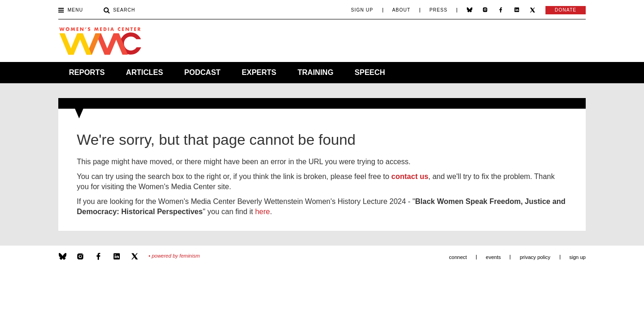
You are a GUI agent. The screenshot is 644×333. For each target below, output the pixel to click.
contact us (410, 176)
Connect (458, 257)
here (262, 212)
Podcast (202, 73)
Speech (370, 73)
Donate (566, 10)
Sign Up (362, 10)
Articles (144, 73)
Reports (87, 73)
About (401, 10)
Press (438, 10)
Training (315, 73)
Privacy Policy (535, 257)
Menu (71, 11)
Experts (259, 73)
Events (493, 257)
